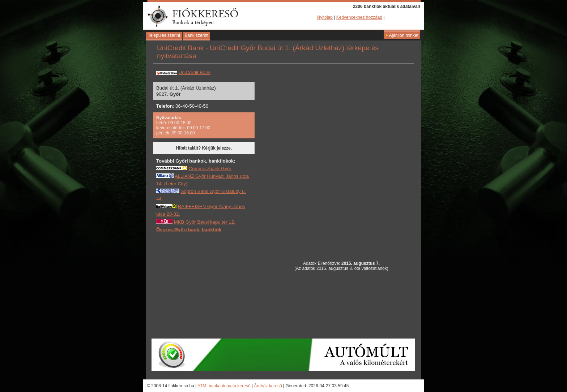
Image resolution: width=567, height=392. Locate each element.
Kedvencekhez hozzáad (359, 17)
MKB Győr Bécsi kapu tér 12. (205, 222)
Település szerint (164, 35)
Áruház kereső (268, 386)
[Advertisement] (210, 285)
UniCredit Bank (195, 72)
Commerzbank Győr (210, 169)
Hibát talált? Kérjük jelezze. (204, 148)
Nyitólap (325, 17)
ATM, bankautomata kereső (224, 386)
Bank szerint (196, 35)
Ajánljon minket (402, 35)
